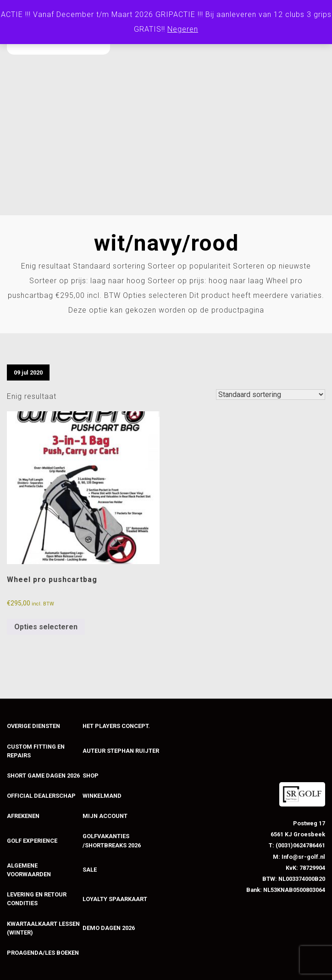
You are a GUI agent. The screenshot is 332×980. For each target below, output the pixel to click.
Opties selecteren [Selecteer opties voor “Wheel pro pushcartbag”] (46, 627)
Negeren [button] (183, 29)
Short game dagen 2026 (43, 776)
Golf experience (32, 841)
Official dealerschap (41, 796)
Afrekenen (23, 816)
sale (90, 870)
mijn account (105, 816)
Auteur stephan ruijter (121, 751)
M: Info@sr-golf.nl (299, 857)
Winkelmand (102, 796)
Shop (91, 776)
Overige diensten (33, 726)
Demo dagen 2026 (109, 928)
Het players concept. (116, 726)
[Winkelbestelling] (271, 395)
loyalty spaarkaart (115, 899)
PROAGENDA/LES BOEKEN (43, 953)
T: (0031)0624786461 (297, 845)
